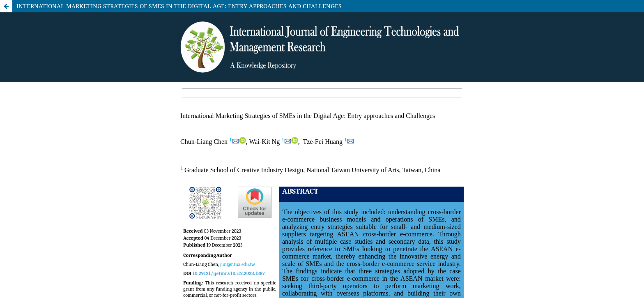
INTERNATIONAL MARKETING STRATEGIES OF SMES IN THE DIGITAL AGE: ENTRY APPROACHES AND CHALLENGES (179, 6)
